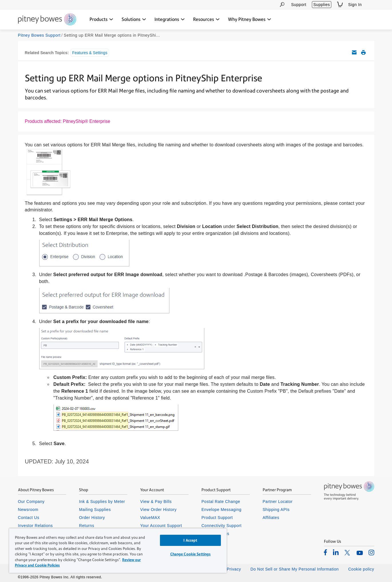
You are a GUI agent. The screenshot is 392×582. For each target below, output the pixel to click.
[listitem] (325, 552)
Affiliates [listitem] (271, 518)
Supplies (322, 5)
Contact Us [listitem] (29, 518)
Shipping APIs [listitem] (276, 510)
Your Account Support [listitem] (161, 526)
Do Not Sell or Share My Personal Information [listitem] (295, 569)
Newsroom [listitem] (28, 510)
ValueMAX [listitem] (150, 518)
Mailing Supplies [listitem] (95, 510)
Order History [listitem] (92, 518)
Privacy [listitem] (234, 569)
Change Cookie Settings (191, 554)
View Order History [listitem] (158, 510)
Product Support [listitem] (217, 518)
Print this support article (363, 52)
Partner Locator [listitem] (278, 502)
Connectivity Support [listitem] (221, 526)
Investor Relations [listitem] (35, 526)
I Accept (190, 540)
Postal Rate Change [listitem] (221, 502)
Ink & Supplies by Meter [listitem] (102, 502)
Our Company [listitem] (31, 502)
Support (299, 5)
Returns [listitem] (87, 526)
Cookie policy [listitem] (361, 569)
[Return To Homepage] (47, 20)
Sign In (355, 5)
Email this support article (354, 52)
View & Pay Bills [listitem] (156, 502)
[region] (118, 550)
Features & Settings (90, 53)
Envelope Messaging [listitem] (221, 510)
